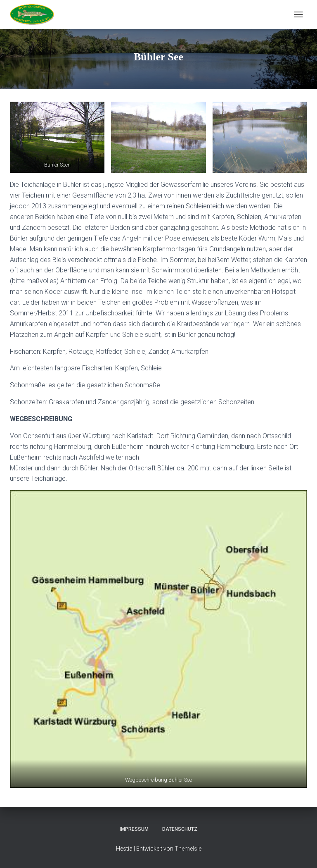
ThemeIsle (188, 849)
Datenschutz (180, 829)
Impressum (134, 829)
